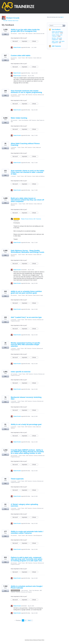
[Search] (64, 25)
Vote (5, 34)
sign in (62, 17)
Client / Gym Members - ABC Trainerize (27, 120)
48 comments (14, 295)
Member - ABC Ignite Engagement (57, 39)
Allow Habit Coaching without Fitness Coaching (25, 144)
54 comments (14, 58)
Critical (35, 41)
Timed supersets (17, 479)
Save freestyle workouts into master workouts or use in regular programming (26, 92)
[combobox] (56, 25)
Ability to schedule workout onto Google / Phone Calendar (27, 587)
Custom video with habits (21, 56)
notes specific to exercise (21, 372)
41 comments (14, 95)
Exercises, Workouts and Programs (24, 592)
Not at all (16, 41)
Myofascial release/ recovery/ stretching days (26, 398)
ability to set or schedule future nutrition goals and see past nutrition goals (26, 292)
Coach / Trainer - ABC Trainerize (25, 34)
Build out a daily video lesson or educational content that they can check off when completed (27, 200)
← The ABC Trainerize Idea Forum (10, 21)
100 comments (14, 204)
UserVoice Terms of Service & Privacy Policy (35, 640)
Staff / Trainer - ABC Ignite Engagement (58, 42)
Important (25, 41)
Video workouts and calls (39, 34)
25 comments (14, 563)
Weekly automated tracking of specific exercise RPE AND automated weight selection (25, 345)
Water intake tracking (19, 118)
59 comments (14, 255)
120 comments (14, 456)
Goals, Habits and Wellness (38, 176)
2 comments (13, 147)
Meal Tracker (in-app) (38, 295)
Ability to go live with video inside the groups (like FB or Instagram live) (25, 30)
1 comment (13, 176)
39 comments (14, 34)
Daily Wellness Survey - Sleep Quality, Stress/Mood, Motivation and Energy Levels (27, 251)
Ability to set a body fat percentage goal (26, 424)
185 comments (14, 120)
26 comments (14, 535)
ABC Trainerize (56, 46)
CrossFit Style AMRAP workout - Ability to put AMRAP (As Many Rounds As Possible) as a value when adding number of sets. (27, 452)
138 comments (25, 590)
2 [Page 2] (26, 620)
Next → (30, 620)
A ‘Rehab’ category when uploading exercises (24, 505)
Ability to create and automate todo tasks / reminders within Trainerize (27, 532)
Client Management (38, 535)
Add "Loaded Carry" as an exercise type (26, 317)
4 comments (13, 320)
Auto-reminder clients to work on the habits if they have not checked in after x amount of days (27, 172)
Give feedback (56, 30)
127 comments (14, 374)
